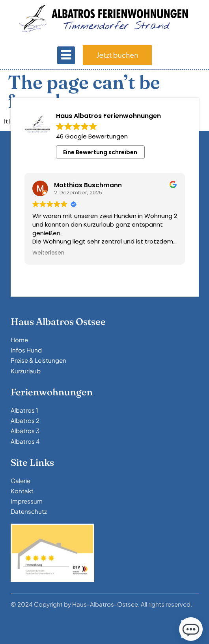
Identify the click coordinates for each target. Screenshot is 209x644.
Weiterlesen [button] (48, 253)
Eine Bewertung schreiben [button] (100, 152)
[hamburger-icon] (66, 55)
